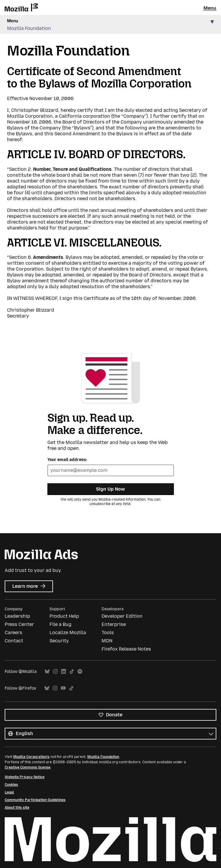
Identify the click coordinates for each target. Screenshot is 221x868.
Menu (210, 8)
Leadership (17, 616)
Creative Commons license (28, 767)
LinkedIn (64, 672)
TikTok (72, 672)
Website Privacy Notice (25, 777)
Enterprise (114, 624)
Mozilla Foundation (103, 757)
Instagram (55, 672)
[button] (110, 25)
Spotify (80, 672)
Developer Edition (122, 616)
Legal (9, 792)
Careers (13, 633)
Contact (14, 641)
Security (59, 641)
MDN (107, 641)
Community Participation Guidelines (35, 800)
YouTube (63, 688)
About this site (17, 808)
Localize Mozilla (68, 633)
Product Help (64, 616)
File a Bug (60, 624)
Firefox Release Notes (126, 649)
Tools (108, 633)
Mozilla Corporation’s (31, 757)
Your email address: (67, 460)
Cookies (11, 785)
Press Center (19, 624)
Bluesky (47, 672)
